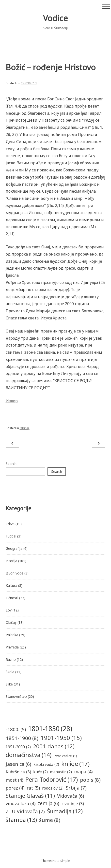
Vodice (55, 18)
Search (11, 464)
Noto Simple (61, 861)
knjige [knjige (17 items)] (75, 764)
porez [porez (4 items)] (15, 788)
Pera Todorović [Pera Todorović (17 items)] (52, 780)
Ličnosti (12, 598)
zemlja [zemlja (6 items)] (48, 803)
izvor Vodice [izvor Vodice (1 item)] (65, 756)
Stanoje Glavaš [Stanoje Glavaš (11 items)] (30, 796)
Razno (11, 659)
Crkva (10, 524)
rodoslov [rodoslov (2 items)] (53, 788)
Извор (12, 401)
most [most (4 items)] (14, 780)
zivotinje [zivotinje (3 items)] (73, 803)
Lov (9, 610)
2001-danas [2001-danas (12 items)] (54, 746)
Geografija (14, 548)
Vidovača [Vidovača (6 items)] (71, 796)
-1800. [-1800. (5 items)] (16, 729)
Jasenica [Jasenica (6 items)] (18, 764)
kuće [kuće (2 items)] (40, 772)
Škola (10, 672)
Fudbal (11, 536)
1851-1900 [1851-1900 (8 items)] (22, 738)
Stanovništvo (16, 696)
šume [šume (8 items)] (50, 820)
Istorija (11, 561)
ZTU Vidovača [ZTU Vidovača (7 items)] (25, 811)
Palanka (12, 635)
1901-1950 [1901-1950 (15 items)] (61, 738)
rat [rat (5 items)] (33, 788)
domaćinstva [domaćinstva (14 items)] (29, 755)
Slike (9, 684)
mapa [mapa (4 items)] (83, 772)
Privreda (12, 647)
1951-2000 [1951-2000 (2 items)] (18, 747)
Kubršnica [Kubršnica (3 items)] (18, 772)
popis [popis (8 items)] (90, 780)
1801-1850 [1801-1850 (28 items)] (50, 729)
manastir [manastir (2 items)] (61, 772)
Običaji (25, 428)
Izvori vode (15, 573)
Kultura (11, 585)
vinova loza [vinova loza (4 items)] (21, 803)
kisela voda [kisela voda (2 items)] (46, 765)
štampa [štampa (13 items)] (21, 820)
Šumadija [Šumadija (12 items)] (65, 811)
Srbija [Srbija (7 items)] (76, 788)
